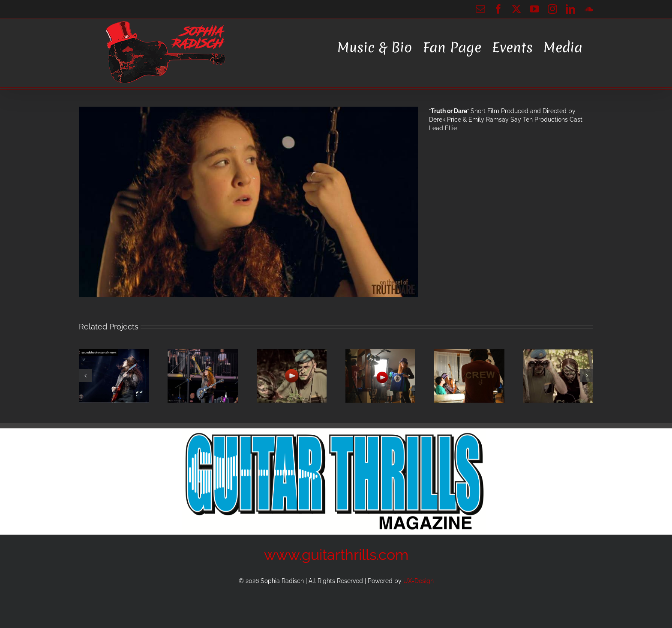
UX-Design (418, 581)
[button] (85, 376)
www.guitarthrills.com (336, 555)
